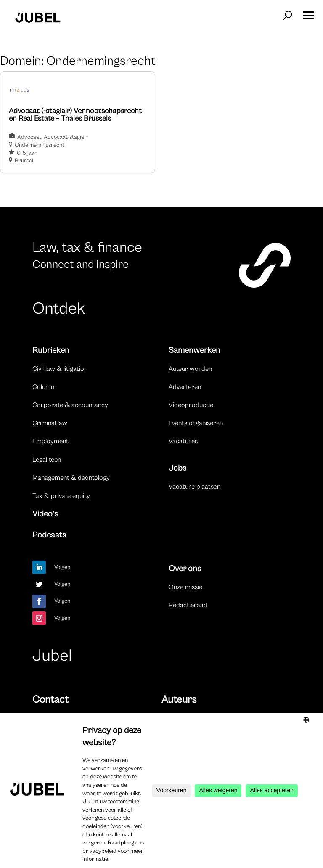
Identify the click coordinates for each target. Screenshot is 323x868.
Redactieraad (188, 605)
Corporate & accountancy (70, 405)
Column (43, 387)
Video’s (45, 514)
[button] (308, 13)
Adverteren (185, 387)
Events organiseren (196, 423)
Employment (50, 441)
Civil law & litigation (60, 369)
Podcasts (49, 535)
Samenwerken (195, 351)
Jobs (177, 468)
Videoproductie (191, 405)
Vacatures (183, 441)
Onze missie (185, 587)
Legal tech (47, 460)
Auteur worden (190, 369)
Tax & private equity (61, 496)
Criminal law (50, 423)
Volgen (62, 567)
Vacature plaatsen (195, 487)
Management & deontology (71, 478)
